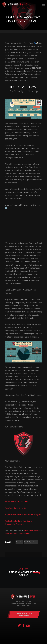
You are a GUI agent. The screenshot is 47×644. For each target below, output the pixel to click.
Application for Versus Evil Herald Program (23, 514)
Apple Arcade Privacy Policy (24, 603)
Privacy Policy (24, 605)
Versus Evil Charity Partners (17, 501)
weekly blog (28, 542)
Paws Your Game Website (15, 508)
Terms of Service (23, 601)
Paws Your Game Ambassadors (18, 533)
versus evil (19, 542)
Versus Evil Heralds (32, 530)
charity (35, 542)
